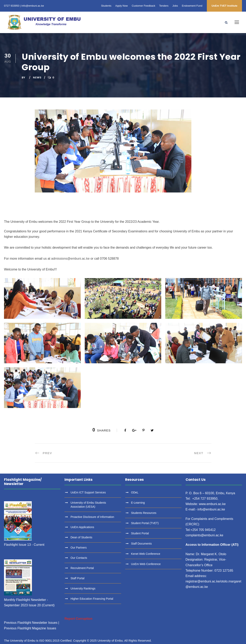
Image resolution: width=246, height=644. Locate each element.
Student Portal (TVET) (145, 523)
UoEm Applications (82, 527)
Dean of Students (81, 537)
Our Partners (79, 548)
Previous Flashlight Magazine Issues (30, 628)
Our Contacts (79, 558)
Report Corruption (78, 619)
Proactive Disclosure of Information (92, 517)
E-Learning (138, 503)
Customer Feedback (143, 6)
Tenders (164, 6)
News (37, 77)
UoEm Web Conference (146, 564)
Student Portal (140, 533)
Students (106, 6)
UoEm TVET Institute (224, 6)
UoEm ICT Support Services (88, 492)
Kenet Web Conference (146, 554)
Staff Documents (141, 544)
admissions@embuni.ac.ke (70, 259)
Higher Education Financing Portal (92, 599)
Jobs (175, 6)
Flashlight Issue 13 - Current (24, 545)
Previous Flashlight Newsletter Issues (31, 623)
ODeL (135, 492)
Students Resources (144, 513)
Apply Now (121, 6)
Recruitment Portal (82, 568)
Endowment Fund (192, 6)
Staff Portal (77, 578)
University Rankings (83, 588)
